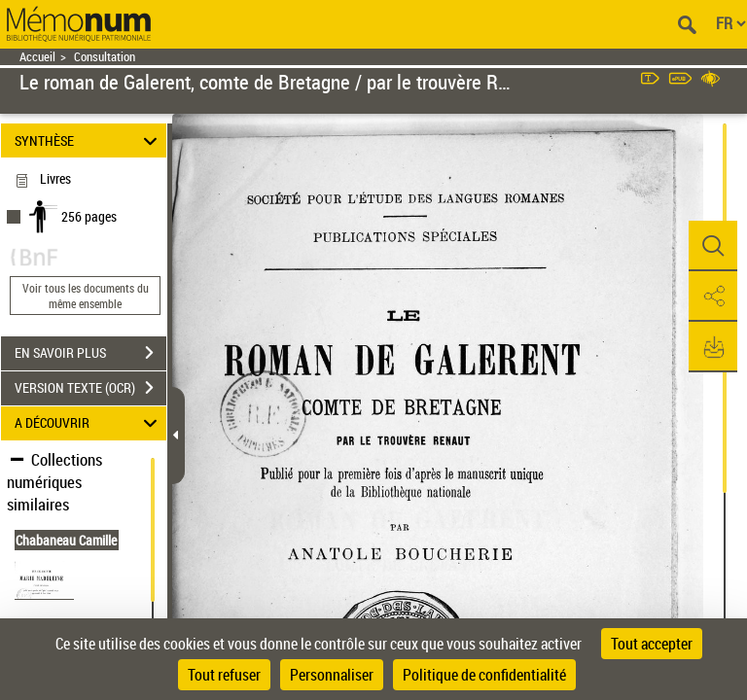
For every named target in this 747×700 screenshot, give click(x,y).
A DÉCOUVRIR (89, 423)
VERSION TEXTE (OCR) (90, 388)
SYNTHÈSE (89, 140)
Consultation (105, 57)
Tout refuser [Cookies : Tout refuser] (224, 675)
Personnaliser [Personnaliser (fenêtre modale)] (332, 675)
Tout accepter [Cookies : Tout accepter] (652, 644)
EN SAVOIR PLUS (90, 353)
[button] (713, 246)
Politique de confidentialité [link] (484, 675)
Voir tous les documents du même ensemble (86, 296)
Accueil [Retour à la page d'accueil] (37, 57)
